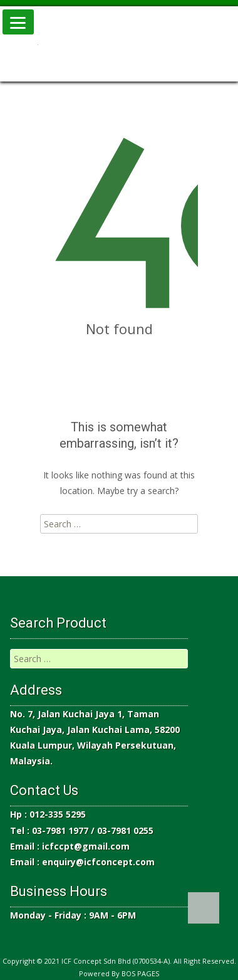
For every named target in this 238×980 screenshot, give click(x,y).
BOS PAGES (140, 973)
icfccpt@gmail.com (86, 846)
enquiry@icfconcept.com (98, 862)
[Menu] (18, 22)
